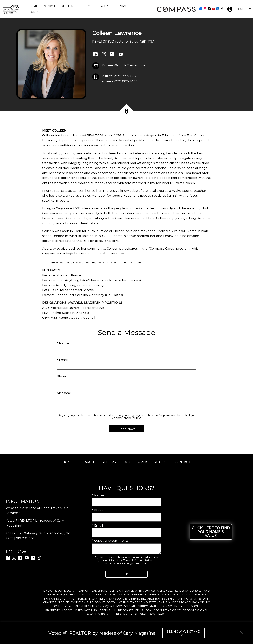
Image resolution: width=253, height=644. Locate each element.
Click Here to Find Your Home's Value (211, 532)
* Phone (98, 510)
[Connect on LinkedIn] (218, 9)
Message (64, 393)
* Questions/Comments (110, 541)
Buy (127, 462)
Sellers (109, 462)
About (161, 462)
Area (143, 462)
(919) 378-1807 (119, 76)
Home (34, 6)
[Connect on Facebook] (201, 9)
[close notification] (242, 631)
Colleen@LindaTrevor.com (124, 65)
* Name (63, 343)
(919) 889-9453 (120, 82)
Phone (62, 376)
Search (50, 6)
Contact (35, 12)
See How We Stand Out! (184, 633)
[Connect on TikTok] (222, 9)
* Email (62, 360)
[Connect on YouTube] (213, 9)
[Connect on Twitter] (209, 9)
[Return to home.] (11, 9)
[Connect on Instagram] (205, 9)
